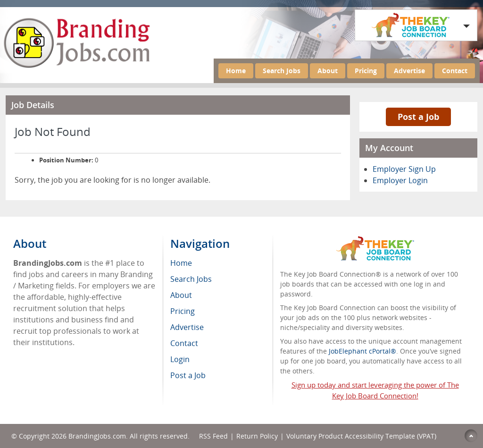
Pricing (366, 71)
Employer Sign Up (404, 169)
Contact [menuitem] (184, 343)
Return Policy (257, 436)
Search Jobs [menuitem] (191, 279)
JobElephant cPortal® (362, 351)
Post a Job (418, 117)
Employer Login (400, 180)
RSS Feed (213, 436)
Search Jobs (282, 71)
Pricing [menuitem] (183, 311)
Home (236, 71)
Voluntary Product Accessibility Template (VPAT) (361, 436)
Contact (455, 71)
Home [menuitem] (181, 263)
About (328, 71)
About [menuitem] (181, 295)
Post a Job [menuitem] (188, 375)
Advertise (409, 71)
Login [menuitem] (180, 359)
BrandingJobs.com (97, 436)
